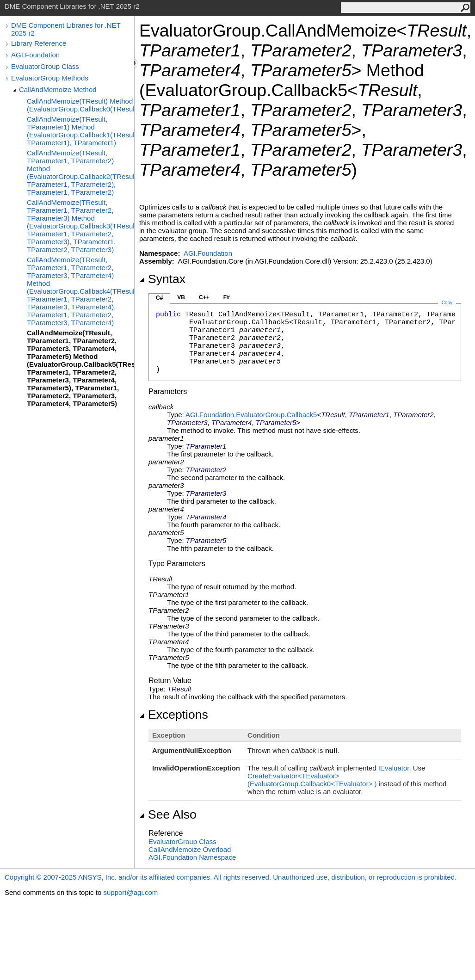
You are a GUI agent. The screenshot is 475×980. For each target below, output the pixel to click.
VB (181, 297)
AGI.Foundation (35, 55)
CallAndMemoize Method (58, 89)
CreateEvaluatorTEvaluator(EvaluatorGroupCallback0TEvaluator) (312, 780)
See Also (168, 814)
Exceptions (174, 715)
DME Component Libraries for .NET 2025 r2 (66, 29)
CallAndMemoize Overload (190, 849)
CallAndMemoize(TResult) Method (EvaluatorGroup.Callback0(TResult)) (80, 105)
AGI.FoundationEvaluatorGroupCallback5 (251, 415)
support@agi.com (130, 892)
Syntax (162, 279)
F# (227, 297)
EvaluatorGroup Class (45, 66)
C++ (204, 297)
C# (159, 298)
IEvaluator (394, 768)
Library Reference (39, 43)
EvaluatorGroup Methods (50, 78)
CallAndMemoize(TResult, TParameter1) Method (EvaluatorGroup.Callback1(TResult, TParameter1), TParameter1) (80, 131)
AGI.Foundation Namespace (192, 857)
